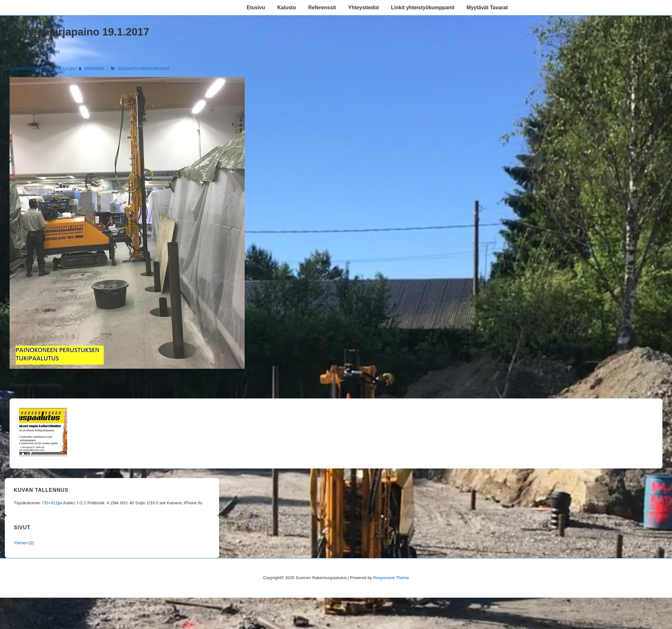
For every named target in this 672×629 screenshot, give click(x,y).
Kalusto (287, 8)
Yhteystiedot (364, 8)
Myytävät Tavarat (487, 8)
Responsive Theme (391, 578)
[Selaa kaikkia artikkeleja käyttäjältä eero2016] (92, 69)
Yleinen (21, 543)
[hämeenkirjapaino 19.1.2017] (70, 69)
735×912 (50, 503)
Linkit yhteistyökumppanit (423, 8)
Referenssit (322, 8)
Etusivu (256, 8)
